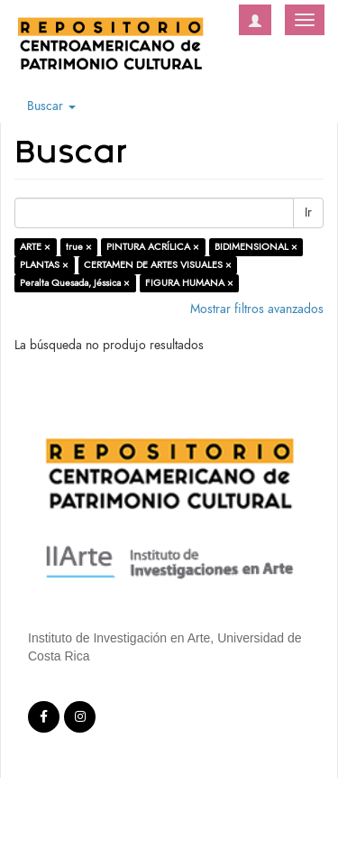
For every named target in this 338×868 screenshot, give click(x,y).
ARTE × (35, 247)
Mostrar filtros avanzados (257, 309)
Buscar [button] (51, 106)
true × (79, 247)
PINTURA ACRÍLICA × (153, 247)
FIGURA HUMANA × (189, 283)
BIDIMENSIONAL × (256, 247)
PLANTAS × (44, 265)
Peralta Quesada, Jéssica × (75, 283)
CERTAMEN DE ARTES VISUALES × (158, 265)
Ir (308, 212)
